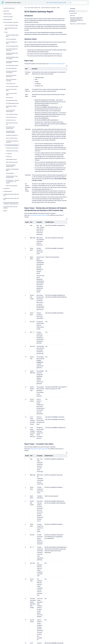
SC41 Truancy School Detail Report (11, 90)
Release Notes (6, 11)
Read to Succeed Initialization (12, 186)
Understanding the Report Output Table (11, 29)
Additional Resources (8, 14)
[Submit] (71, 3)
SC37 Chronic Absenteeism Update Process (11, 76)
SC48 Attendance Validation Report (11, 107)
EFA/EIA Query (9, 157)
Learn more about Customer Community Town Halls (56, 3)
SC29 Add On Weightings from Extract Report (12, 50)
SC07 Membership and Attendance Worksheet (10, 132)
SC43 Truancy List (10, 98)
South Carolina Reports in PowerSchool (11, 22)
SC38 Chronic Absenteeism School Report (11, 80)
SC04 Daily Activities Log (11, 120)
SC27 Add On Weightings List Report (12, 43)
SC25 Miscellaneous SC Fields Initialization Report (12, 177)
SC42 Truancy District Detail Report (11, 94)
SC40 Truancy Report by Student (12, 86)
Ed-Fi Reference (7, 189)
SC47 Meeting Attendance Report (12, 103)
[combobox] (78, 3)
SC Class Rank (9, 154)
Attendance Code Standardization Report (12, 170)
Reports (6, 32)
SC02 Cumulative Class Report (12, 114)
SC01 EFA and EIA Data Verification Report (11, 111)
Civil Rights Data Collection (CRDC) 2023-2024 (11, 195)
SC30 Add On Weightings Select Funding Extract (12, 54)
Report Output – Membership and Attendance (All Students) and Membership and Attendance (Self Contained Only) (77, 20)
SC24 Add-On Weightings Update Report (12, 36)
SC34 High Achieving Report (11, 68)
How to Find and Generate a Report (11, 25)
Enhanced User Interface (8, 17)
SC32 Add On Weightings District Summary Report (12, 58)
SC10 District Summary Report (12, 145)
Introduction (72, 11)
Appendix (5, 211)
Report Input (72, 16)
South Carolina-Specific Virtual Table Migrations (10, 207)
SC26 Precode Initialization (11, 39)
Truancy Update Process (11, 84)
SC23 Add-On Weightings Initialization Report (11, 166)
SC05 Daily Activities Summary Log (12, 124)
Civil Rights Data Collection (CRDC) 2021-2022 (11, 199)
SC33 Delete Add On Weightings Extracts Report (12, 62)
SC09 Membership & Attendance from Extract (12, 142)
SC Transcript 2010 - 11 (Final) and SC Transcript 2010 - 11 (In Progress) (13, 182)
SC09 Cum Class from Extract (12, 138)
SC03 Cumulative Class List (11, 117)
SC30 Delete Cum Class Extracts (12, 148)
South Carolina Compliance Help (34, 8)
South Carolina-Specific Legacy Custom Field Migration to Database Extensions (11, 203)
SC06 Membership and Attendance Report (10, 128)
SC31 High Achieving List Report (12, 66)
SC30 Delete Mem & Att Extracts (12, 151)
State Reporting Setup (8, 20)
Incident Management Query (11, 159)
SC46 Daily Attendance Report (12, 100)
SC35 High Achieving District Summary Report (12, 72)
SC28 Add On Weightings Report (12, 46)
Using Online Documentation (9, 8)
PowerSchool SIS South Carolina (13, 3)
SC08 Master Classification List (12, 135)
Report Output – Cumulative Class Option (78, 24)
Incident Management (8, 191)
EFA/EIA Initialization (10, 173)
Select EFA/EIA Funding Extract (12, 162)
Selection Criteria (73, 13)
